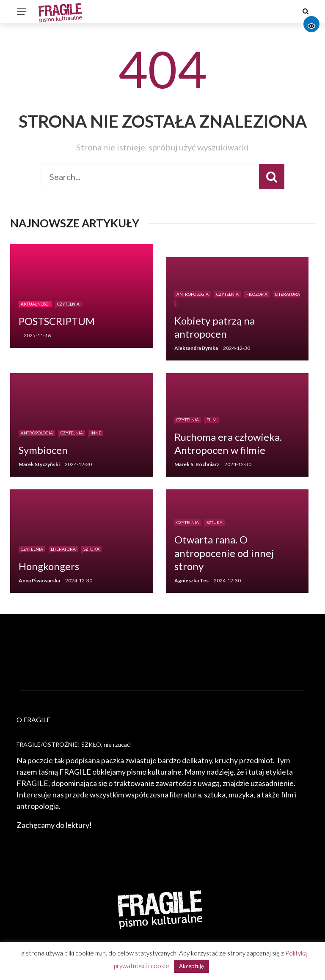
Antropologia (193, 294)
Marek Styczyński (39, 464)
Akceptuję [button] (191, 966)
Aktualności (35, 304)
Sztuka (91, 549)
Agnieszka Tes (191, 580)
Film (212, 420)
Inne (96, 433)
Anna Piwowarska (39, 580)
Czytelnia (68, 304)
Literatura (63, 549)
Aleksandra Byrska (196, 348)
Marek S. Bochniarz (197, 464)
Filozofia (257, 294)
